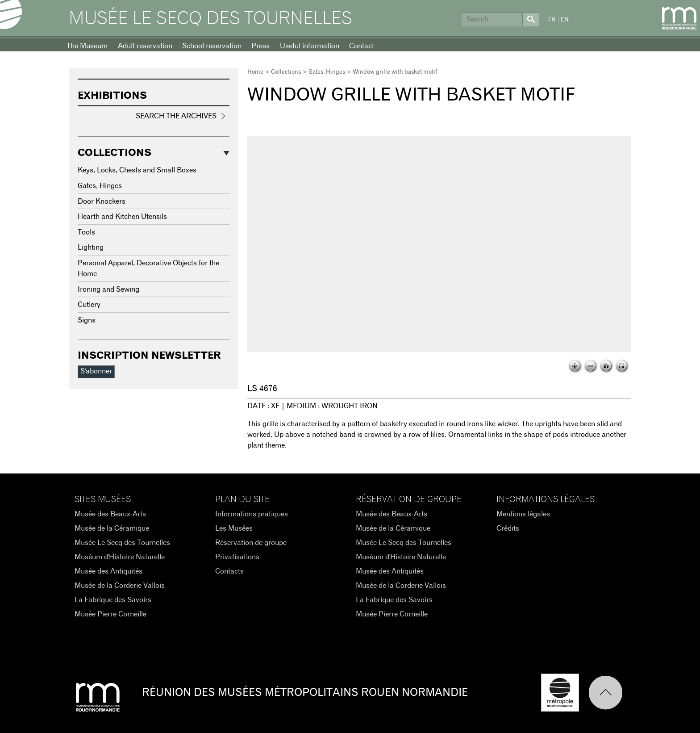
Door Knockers (102, 201)
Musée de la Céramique (112, 528)
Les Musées (234, 528)
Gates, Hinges (327, 72)
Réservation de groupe (251, 543)
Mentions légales (523, 514)
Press (260, 46)
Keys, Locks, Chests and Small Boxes (137, 170)
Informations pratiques (252, 514)
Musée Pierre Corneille (110, 614)
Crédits (508, 528)
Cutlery (89, 305)
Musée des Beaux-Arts (110, 514)
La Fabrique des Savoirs (113, 600)
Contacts (229, 571)
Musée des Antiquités (108, 571)
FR (552, 20)
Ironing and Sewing (108, 289)
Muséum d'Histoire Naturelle (120, 557)
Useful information (310, 46)
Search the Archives (176, 116)
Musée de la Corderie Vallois (120, 586)
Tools (86, 232)
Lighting (91, 247)
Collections (286, 72)
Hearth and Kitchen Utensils (122, 217)
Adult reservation (145, 46)
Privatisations (237, 557)
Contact (362, 46)
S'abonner (96, 371)
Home (255, 72)
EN (565, 20)
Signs (87, 320)
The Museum (87, 46)
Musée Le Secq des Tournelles (210, 19)
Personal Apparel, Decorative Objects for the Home (148, 268)
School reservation (212, 46)
